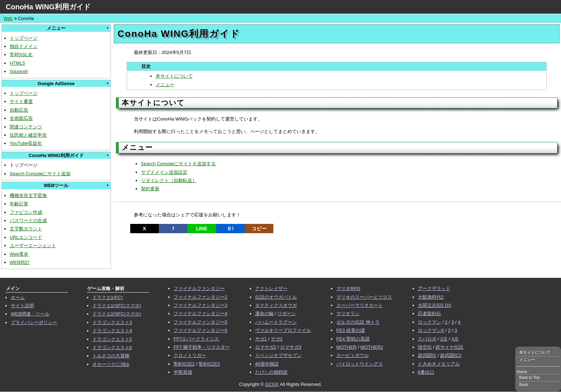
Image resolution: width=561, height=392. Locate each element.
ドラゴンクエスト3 (112, 322)
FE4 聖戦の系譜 (353, 339)
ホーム (18, 297)
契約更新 (150, 189)
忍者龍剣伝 (430, 313)
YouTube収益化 (26, 143)
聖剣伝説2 (184, 364)
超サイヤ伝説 (449, 347)
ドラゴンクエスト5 (112, 339)
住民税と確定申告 (28, 135)
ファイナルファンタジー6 (200, 330)
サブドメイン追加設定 (164, 172)
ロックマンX (431, 330)
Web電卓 (19, 254)
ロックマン (430, 322)
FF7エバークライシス (196, 339)
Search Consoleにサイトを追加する (179, 164)
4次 (455, 339)
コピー (259, 229)
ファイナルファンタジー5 (200, 322)
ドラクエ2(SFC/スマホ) (117, 314)
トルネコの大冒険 (111, 356)
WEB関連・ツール (30, 314)
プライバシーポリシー (34, 322)
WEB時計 (20, 262)
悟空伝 (425, 347)
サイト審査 (21, 101)
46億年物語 (267, 364)
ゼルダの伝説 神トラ (358, 322)
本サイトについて (174, 76)
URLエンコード (26, 237)
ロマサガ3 (291, 347)
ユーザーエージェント (33, 246)
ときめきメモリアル (439, 364)
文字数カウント (26, 229)
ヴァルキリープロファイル (283, 330)
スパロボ (427, 339)
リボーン (287, 313)
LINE (202, 229)
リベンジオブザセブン (278, 355)
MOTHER (346, 347)
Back (523, 384)
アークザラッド (434, 288)
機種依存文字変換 (28, 195)
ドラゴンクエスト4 (112, 331)
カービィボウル (353, 355)
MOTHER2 (372, 347)
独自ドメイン (24, 46)
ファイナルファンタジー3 (200, 305)
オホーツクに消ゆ (111, 364)
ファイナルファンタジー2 (200, 297)
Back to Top (529, 377)
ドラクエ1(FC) (108, 297)
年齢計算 (19, 204)
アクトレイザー (271, 288)
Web (8, 19)
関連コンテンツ (26, 127)
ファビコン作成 (26, 212)
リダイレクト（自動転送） (169, 180)
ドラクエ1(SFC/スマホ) (117, 306)
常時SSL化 (21, 55)
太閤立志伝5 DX (435, 305)
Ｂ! (230, 229)
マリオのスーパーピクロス (364, 297)
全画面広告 (21, 118)
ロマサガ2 (266, 347)
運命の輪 (264, 313)
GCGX (272, 384)
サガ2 (277, 339)
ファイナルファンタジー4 (200, 313)
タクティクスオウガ (276, 305)
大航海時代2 (431, 297)
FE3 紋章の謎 (350, 330)
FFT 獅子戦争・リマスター (202, 347)
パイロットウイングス (360, 364)
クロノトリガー (190, 355)
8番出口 (426, 372)
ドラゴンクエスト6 (112, 347)
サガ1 (261, 339)
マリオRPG (348, 288)
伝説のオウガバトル (276, 297)
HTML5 (17, 63)
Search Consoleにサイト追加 (40, 174)
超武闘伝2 (451, 355)
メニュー (165, 85)
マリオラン (348, 313)
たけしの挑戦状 (271, 372)
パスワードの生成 (28, 220)
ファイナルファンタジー (199, 288)
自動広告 (19, 110)
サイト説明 (22, 306)
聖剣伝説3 (209, 364)
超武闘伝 (427, 355)
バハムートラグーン (276, 322)
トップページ (24, 38)
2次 (444, 339)
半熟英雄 (183, 372)
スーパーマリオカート (360, 305)
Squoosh (19, 71)
